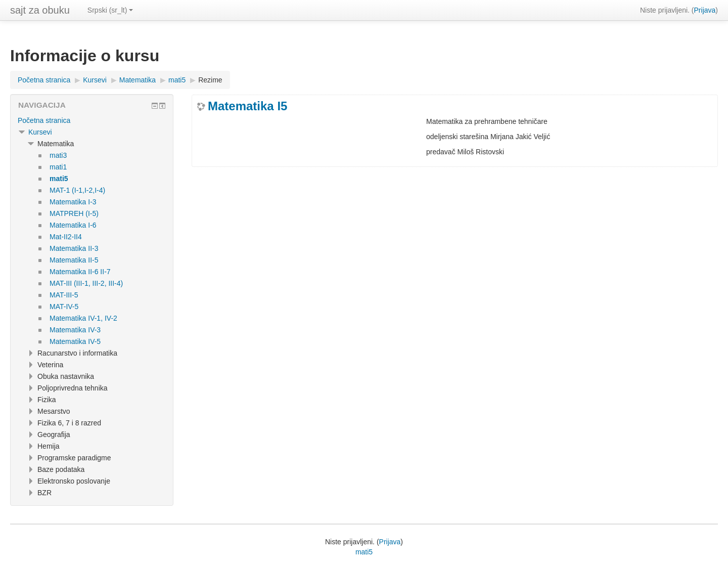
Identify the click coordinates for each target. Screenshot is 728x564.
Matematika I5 (247, 106)
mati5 (364, 552)
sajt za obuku (40, 10)
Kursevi (40, 132)
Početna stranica (44, 120)
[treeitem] (92, 120)
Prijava (705, 10)
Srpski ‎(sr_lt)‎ (110, 10)
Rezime (210, 80)
